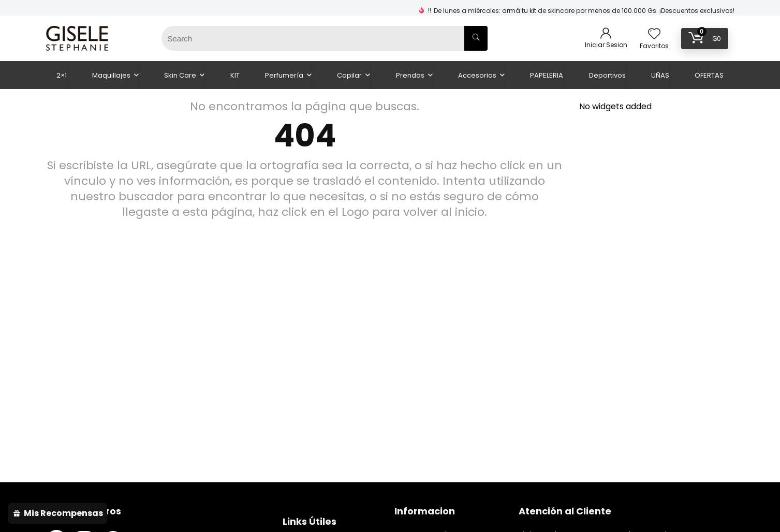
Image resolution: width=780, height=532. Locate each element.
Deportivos (607, 75)
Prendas (410, 75)
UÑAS (660, 75)
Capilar (349, 75)
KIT (235, 75)
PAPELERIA (547, 75)
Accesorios (477, 75)
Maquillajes (111, 75)
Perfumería (284, 75)
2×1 (62, 75)
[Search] (476, 38)
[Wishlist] (654, 34)
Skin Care (180, 75)
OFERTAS (709, 75)
